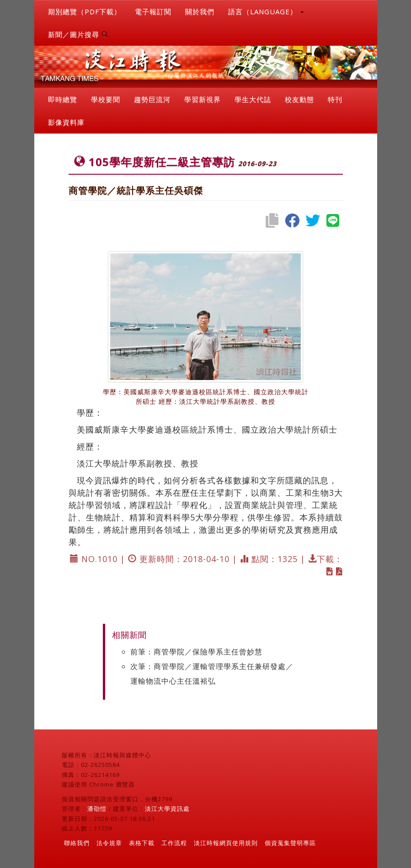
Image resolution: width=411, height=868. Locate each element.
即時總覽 (63, 99)
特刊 (335, 99)
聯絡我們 (77, 843)
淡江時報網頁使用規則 (226, 843)
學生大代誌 (253, 99)
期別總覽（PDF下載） (85, 11)
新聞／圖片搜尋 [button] (78, 34)
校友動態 (299, 99)
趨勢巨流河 (152, 99)
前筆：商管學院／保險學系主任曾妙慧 (196, 652)
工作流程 (174, 843)
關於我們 (200, 11)
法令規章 (109, 843)
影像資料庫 (66, 122)
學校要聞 (106, 99)
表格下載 (142, 843)
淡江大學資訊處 (167, 809)
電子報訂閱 (153, 11)
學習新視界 (203, 99)
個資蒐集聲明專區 (290, 843)
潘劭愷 (97, 809)
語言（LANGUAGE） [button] (266, 11)
